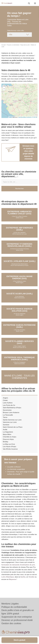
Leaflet (10, 117)
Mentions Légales (10, 604)
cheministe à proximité (18, 74)
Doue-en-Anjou (8, 439)
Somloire (6, 425)
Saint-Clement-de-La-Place (13, 427)
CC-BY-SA (35, 117)
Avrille (5, 430)
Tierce (5, 417)
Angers (5, 398)
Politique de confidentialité (14, 607)
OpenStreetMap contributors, (25, 117)
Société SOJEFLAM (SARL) (20, 294)
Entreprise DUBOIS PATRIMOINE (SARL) (19, 326)
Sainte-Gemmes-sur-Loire (12, 420)
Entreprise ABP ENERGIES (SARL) (19, 229)
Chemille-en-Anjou (10, 437)
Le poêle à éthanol (14, 467)
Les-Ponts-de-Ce (9, 405)
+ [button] (4, 86)
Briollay (6, 442)
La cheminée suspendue (16, 469)
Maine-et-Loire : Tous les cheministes (19, 377)
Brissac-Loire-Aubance (11, 413)
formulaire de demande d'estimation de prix (18, 565)
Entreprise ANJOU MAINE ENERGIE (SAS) (19, 277)
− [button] (4, 89)
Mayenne (13, 579)
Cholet (5, 400)
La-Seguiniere (8, 432)
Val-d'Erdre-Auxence (10, 449)
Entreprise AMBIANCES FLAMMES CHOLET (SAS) (20, 213)
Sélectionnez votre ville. (16, 31)
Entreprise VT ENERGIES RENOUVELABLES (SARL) (20, 245)
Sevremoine (7, 410)
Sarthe (23, 577)
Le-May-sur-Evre (9, 444)
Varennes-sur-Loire (10, 422)
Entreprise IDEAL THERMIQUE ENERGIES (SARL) (19, 358)
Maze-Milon (7, 434)
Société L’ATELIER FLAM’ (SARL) (19, 261)
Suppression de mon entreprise (17, 617)
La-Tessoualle (8, 415)
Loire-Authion (8, 403)
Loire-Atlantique (8, 577)
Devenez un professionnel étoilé (17, 620)
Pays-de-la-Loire (25, 45)
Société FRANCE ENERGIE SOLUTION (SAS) (19, 310)
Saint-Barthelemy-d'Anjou (12, 408)
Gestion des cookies (11, 623)
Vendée (31, 577)
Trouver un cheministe (13, 45)
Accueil (3, 45)
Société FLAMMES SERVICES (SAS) (19, 342)
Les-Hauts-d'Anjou (9, 447)
